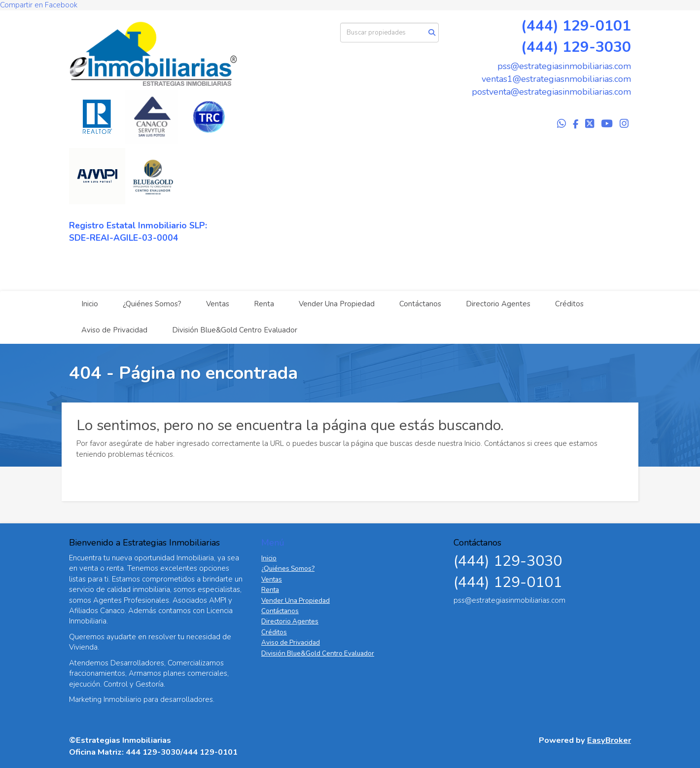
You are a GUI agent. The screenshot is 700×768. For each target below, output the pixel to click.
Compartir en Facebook (39, 5)
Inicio (90, 304)
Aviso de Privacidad (114, 330)
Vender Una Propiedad (337, 304)
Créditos (569, 304)
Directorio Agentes (498, 304)
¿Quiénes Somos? (152, 304)
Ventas (218, 304)
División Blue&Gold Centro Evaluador (235, 330)
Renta (264, 304)
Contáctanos (420, 304)
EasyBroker (609, 740)
